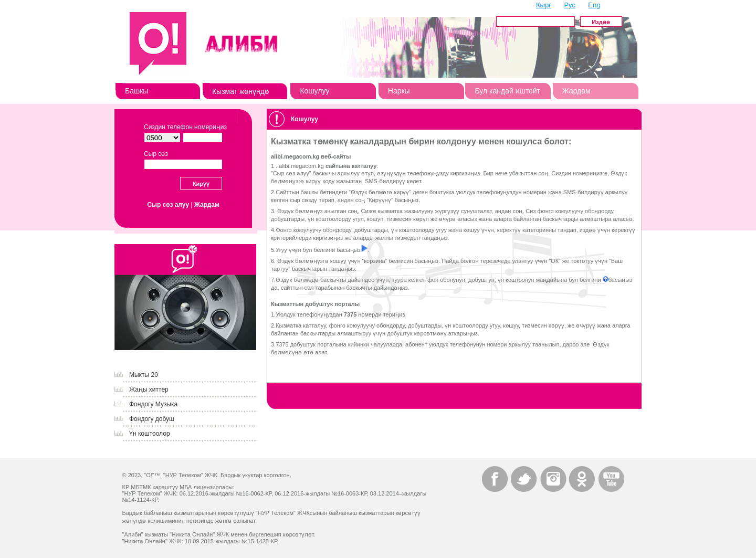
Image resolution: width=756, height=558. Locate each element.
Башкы (136, 91)
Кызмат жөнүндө (240, 91)
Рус (570, 5)
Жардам (576, 91)
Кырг (544, 5)
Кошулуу (314, 91)
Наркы (399, 91)
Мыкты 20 (144, 375)
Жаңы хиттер (149, 389)
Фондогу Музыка (153, 404)
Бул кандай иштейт (507, 91)
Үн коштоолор (150, 434)
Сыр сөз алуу (168, 205)
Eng (594, 5)
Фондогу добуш (152, 419)
